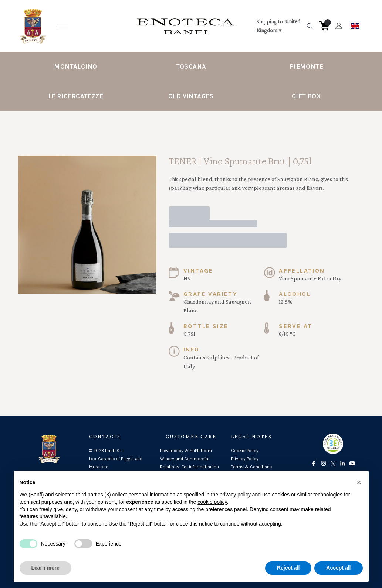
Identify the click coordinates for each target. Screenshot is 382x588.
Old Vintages (191, 96)
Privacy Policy (245, 459)
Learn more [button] (45, 568)
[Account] (339, 26)
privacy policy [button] (235, 495)
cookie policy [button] (212, 502)
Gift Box (306, 96)
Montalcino (75, 66)
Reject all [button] (288, 568)
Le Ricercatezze (76, 96)
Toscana (191, 66)
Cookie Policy (245, 451)
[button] (359, 483)
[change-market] (279, 26)
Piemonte (306, 66)
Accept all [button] (338, 568)
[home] (186, 26)
